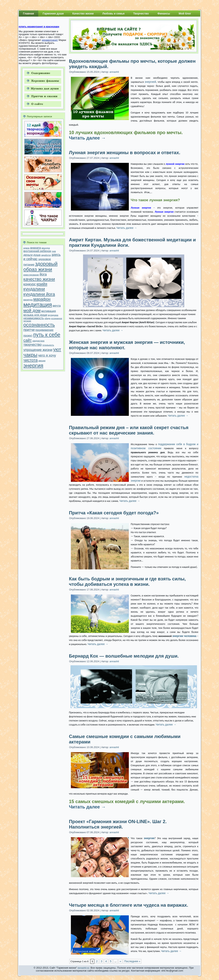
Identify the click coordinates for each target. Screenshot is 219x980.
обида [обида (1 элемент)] (48, 318)
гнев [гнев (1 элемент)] (54, 251)
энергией (150, 82)
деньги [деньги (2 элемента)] (28, 255)
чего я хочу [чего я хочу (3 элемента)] (47, 355)
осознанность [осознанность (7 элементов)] (39, 325)
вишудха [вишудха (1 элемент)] (46, 248)
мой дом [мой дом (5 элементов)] (32, 310)
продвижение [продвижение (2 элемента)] (44, 330)
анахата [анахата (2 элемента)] (36, 248)
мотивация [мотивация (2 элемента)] (49, 311)
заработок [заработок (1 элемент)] (46, 255)
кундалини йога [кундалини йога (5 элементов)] (39, 294)
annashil (114, 72)
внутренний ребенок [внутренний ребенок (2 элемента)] (37, 251)
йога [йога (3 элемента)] (43, 274)
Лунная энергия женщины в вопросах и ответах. (125, 153)
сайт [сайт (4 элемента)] (28, 340)
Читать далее (87, 138)
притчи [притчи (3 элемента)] (29, 330)
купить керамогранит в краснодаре (39, 27)
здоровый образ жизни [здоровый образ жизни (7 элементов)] (40, 267)
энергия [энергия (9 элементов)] (33, 365)
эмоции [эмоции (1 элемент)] (42, 361)
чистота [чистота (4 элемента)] (31, 360)
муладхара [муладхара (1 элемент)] (53, 315)
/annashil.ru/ (83, 968)
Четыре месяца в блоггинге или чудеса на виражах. (129, 905)
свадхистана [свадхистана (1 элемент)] (38, 341)
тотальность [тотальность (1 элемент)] (48, 345)
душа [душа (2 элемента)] (37, 255)
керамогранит (50, 40)
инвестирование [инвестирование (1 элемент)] (31, 275)
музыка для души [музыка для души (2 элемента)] (35, 315)
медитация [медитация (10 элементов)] (38, 305)
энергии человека (184, 636)
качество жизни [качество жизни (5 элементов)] (39, 279)
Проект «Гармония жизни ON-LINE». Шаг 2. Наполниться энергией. (118, 824)
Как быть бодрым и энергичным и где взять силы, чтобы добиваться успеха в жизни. (127, 581)
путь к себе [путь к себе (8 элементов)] (47, 335)
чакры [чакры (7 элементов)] (30, 355)
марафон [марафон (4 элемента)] (42, 299)
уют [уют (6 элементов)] (57, 349)
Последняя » (132, 961)
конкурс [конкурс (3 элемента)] (30, 284)
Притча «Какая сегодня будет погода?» (114, 513)
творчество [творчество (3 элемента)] (32, 345)
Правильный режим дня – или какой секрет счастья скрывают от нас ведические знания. (129, 430)
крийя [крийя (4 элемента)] (42, 284)
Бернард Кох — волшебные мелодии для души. (124, 656)
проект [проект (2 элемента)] (28, 335)
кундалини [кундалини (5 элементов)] (34, 289)
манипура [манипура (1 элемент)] (28, 300)
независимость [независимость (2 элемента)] (34, 318)
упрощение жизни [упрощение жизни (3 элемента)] (38, 350)
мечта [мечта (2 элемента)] (57, 306)
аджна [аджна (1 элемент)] (26, 248)
